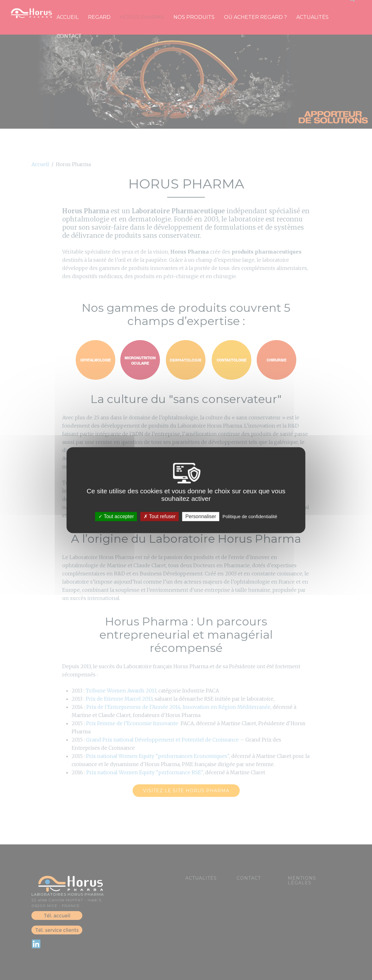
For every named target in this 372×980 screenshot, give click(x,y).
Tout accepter (116, 516)
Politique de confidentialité (250, 516)
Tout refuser (160, 516)
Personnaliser (201, 516)
